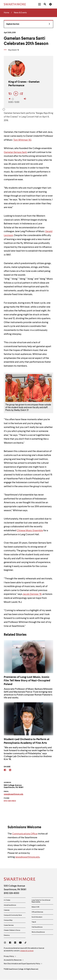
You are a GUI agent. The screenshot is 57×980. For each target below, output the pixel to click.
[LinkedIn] (15, 943)
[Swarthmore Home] (20, 880)
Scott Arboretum (37, 917)
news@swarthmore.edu (27, 859)
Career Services (9, 925)
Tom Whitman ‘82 (22, 142)
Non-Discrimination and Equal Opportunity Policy (23, 964)
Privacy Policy (10, 957)
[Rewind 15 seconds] (10, 94)
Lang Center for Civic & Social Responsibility (41, 901)
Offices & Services (37, 912)
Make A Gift (35, 907)
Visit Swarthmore (37, 927)
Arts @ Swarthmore (10, 905)
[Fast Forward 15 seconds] (22, 94)
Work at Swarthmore (38, 932)
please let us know (27, 951)
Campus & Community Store (13, 915)
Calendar (7, 910)
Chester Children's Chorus (12, 930)
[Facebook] (5, 770)
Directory (7, 935)
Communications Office (25, 835)
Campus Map (8, 920)
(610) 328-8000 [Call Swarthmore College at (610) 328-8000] (11, 893)
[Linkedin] (10, 770)
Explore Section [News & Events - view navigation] (28, 24)
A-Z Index (7, 900)
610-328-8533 (10, 801)
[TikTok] (25, 943)
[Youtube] (20, 943)
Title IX (34, 922)
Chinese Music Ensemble (30, 532)
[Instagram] (6, 943)
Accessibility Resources (14, 960)
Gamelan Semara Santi (15, 154)
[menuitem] (40, 4)
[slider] (13, 99)
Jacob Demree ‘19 (32, 596)
